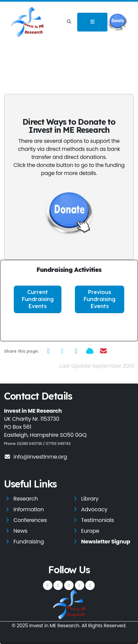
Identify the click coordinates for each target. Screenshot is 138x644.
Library (90, 499)
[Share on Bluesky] (90, 351)
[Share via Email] (104, 351)
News (20, 531)
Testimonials (98, 520)
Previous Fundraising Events (100, 299)
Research (26, 499)
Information (29, 509)
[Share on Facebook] (49, 351)
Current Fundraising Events (38, 299)
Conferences (30, 520)
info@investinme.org (36, 457)
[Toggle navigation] (92, 22)
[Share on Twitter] (62, 351)
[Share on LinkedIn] (76, 351)
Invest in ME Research (54, 626)
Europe (90, 531)
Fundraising (29, 542)
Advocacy (94, 509)
